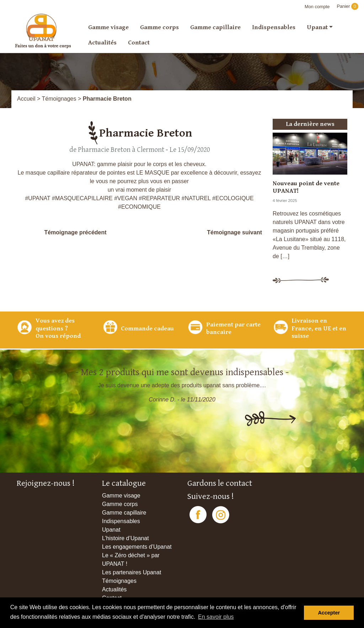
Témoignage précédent (75, 232)
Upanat (317, 27)
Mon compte (317, 7)
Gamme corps (159, 27)
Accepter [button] (329, 613)
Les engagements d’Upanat (137, 547)
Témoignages (59, 99)
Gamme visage (108, 27)
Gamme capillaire (215, 27)
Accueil (26, 99)
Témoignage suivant (234, 232)
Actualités (102, 42)
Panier (347, 6)
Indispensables (274, 27)
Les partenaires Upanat (132, 572)
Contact (139, 42)
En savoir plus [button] (216, 617)
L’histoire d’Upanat (125, 538)
